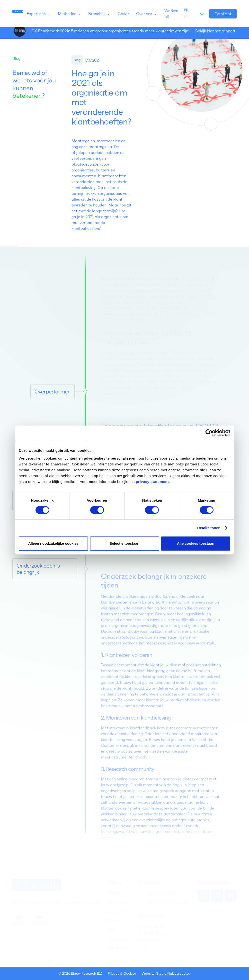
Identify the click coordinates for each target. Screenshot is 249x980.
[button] (39, 14)
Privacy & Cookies (122, 973)
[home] (18, 14)
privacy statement (152, 482)
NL (187, 10)
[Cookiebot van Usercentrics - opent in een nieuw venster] (209, 433)
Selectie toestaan (125, 543)
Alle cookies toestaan (196, 543)
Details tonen (209, 528)
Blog (16, 58)
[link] (223, 14)
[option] (187, 17)
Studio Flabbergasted (173, 973)
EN (187, 17)
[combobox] (187, 10)
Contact (223, 14)
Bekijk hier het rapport (215, 31)
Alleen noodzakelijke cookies (53, 543)
